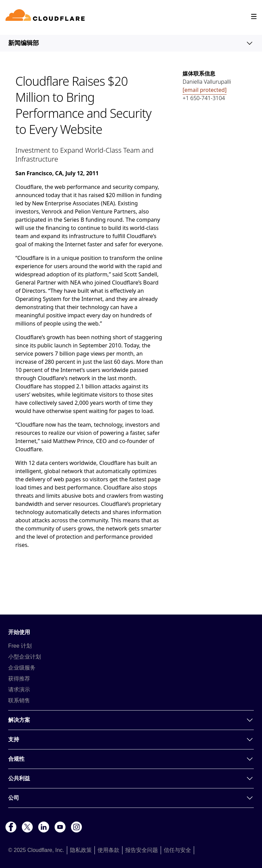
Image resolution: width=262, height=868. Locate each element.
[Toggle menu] (254, 17)
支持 (131, 740)
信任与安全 (177, 850)
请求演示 (19, 690)
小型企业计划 (25, 657)
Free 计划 (20, 646)
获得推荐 (19, 679)
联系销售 (19, 700)
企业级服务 (22, 668)
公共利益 (131, 779)
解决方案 (131, 720)
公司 (131, 798)
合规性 (131, 759)
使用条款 (108, 850)
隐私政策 (81, 850)
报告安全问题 (142, 850)
